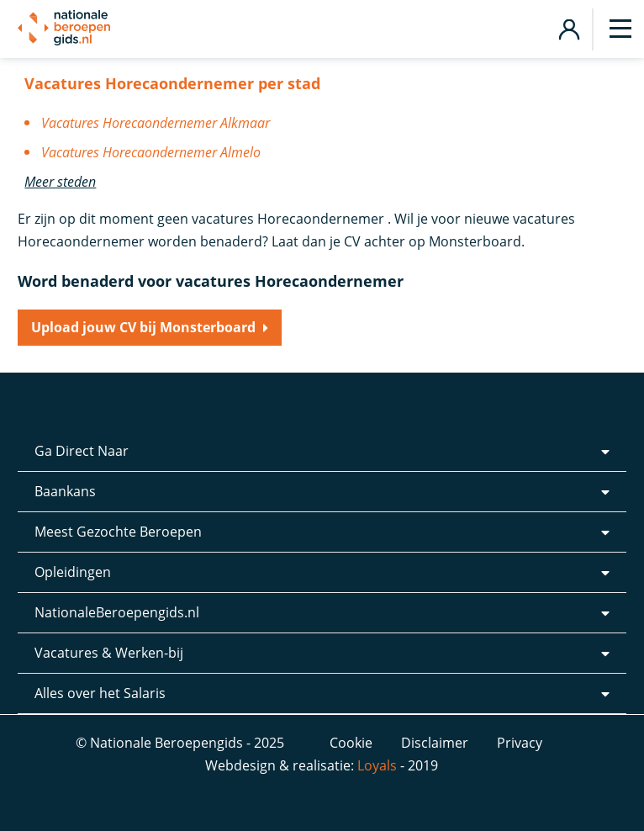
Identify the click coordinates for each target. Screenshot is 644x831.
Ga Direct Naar (82, 451)
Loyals (377, 765)
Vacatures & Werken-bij (109, 653)
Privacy (520, 743)
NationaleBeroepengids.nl (117, 612)
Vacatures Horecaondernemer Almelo (151, 152)
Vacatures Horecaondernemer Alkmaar (156, 123)
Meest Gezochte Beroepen (118, 532)
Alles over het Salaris (100, 693)
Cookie (351, 743)
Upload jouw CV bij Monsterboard (143, 327)
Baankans (65, 491)
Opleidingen (73, 572)
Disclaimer (435, 743)
